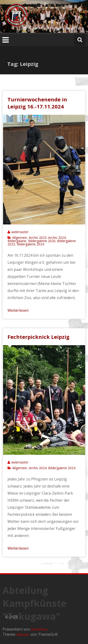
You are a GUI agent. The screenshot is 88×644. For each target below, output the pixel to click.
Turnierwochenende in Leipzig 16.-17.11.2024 (37, 103)
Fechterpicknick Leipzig (38, 337)
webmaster (20, 232)
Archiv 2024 (57, 238)
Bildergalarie (17, 241)
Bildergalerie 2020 (42, 241)
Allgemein (20, 238)
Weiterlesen (18, 310)
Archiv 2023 (38, 238)
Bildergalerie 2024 (31, 244)
